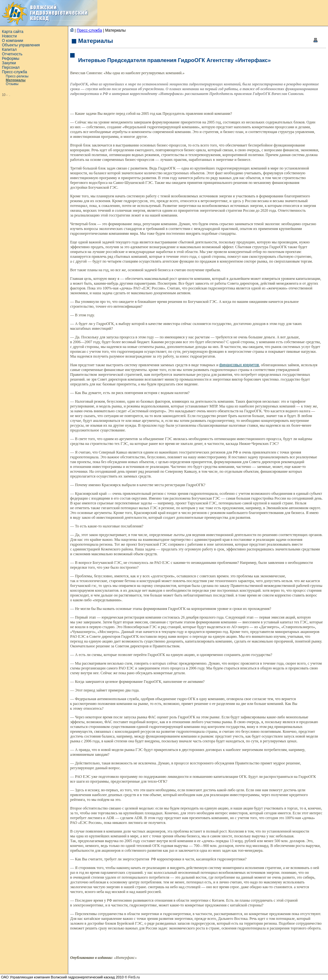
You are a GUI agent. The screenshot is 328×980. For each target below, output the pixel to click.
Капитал (9, 50)
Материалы (16, 80)
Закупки (9, 63)
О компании (12, 41)
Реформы (11, 59)
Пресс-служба (15, 72)
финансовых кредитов (239, 365)
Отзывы (12, 84)
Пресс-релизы (17, 76)
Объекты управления (21, 45)
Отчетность (12, 54)
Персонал (11, 67)
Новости (9, 36)
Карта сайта (13, 32)
